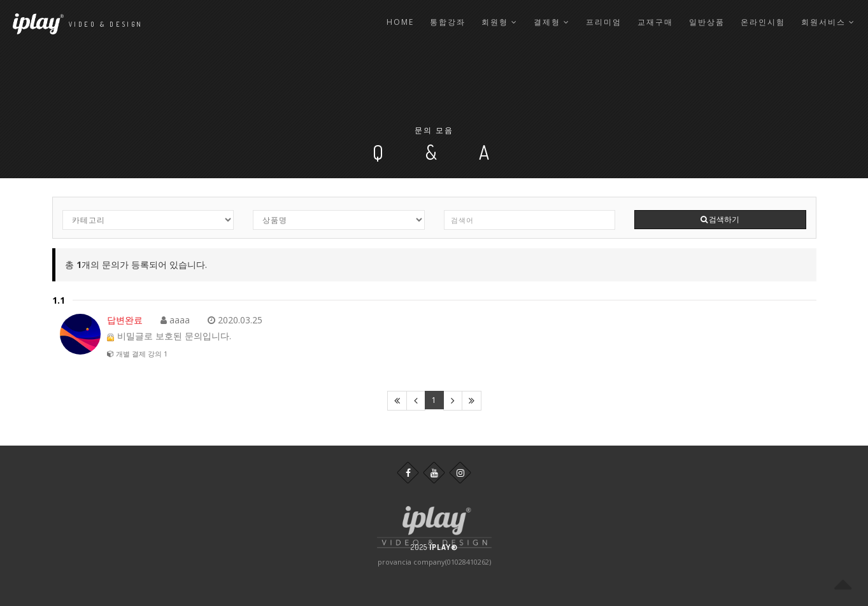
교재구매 (655, 22)
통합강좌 (448, 22)
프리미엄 (604, 22)
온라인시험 (763, 22)
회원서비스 (828, 22)
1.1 (59, 300)
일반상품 (707, 22)
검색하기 (720, 219)
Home (400, 22)
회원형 (500, 22)
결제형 (552, 22)
